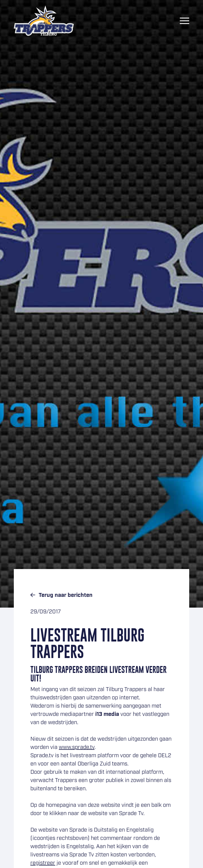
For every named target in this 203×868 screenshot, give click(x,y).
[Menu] (184, 21)
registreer (43, 863)
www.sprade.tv (77, 747)
